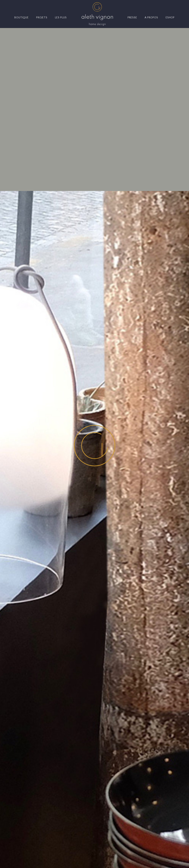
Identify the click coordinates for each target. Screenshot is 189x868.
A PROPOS (151, 18)
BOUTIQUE (22, 18)
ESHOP (170, 18)
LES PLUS (61, 18)
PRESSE (132, 18)
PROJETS (42, 18)
